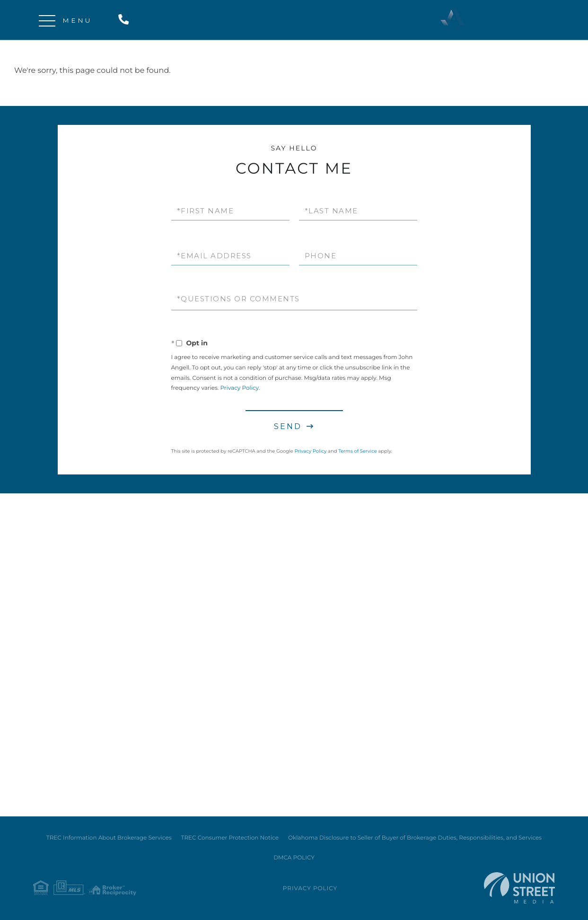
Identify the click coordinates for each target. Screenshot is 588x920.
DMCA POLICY (294, 858)
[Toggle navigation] (47, 20)
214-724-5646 (126, 20)
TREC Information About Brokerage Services (109, 838)
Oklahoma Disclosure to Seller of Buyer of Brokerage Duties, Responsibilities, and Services (415, 838)
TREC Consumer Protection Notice (230, 838)
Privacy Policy (239, 390)
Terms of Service (358, 452)
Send (288, 428)
